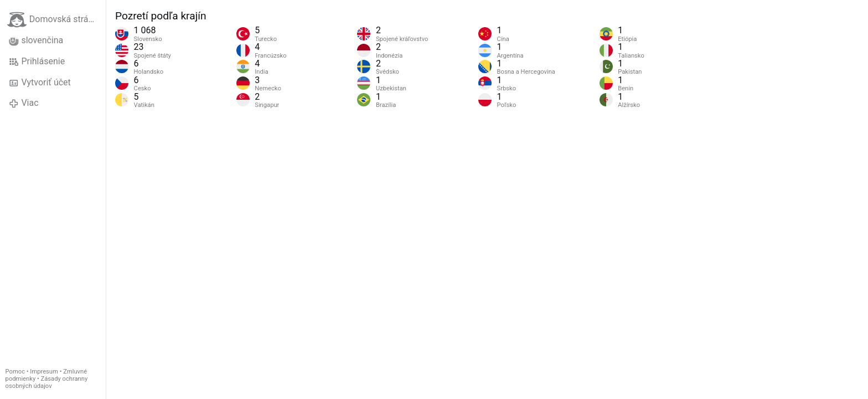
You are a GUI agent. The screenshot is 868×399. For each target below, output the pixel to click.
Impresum (44, 372)
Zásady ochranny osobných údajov (47, 382)
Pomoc (15, 372)
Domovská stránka (55, 20)
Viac (24, 103)
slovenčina (36, 40)
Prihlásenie (37, 62)
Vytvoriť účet (40, 83)
